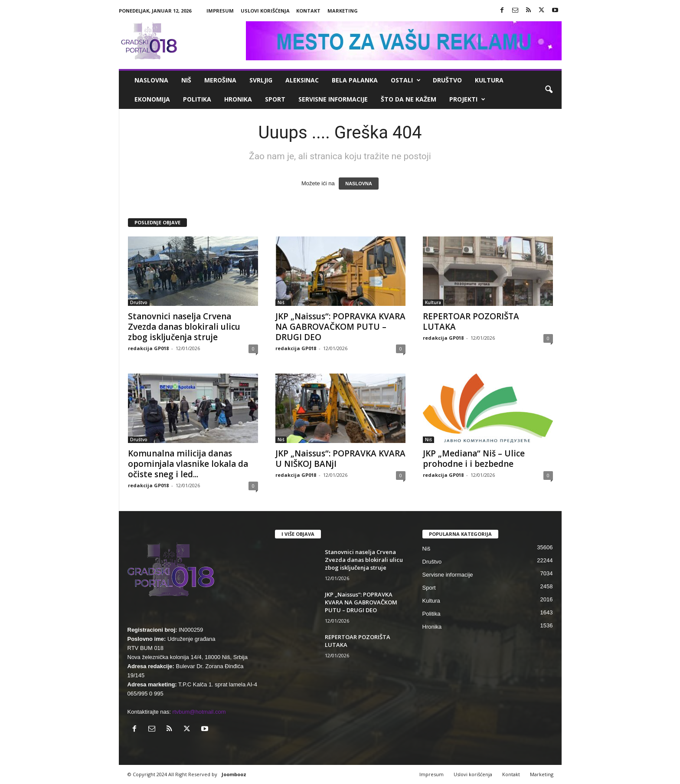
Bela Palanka (355, 80)
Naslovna (151, 80)
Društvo (447, 80)
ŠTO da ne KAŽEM (409, 99)
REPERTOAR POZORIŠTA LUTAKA (471, 321)
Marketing (343, 11)
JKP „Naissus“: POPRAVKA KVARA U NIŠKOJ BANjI (340, 459)
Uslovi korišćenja (265, 11)
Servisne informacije (333, 99)
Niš (186, 80)
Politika (197, 99)
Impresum (220, 11)
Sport (275, 99)
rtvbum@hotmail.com (199, 712)
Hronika (238, 99)
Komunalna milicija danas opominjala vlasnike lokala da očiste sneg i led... (188, 464)
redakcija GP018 (148, 348)
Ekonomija (152, 99)
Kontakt (308, 11)
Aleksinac (302, 80)
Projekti (467, 99)
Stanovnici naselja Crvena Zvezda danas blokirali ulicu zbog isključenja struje (184, 327)
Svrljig (261, 80)
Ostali (406, 80)
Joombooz (234, 774)
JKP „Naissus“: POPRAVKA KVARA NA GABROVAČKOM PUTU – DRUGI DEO (340, 327)
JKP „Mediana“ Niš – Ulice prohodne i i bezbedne (474, 459)
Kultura (489, 80)
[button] (549, 90)
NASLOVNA (359, 184)
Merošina (220, 80)
